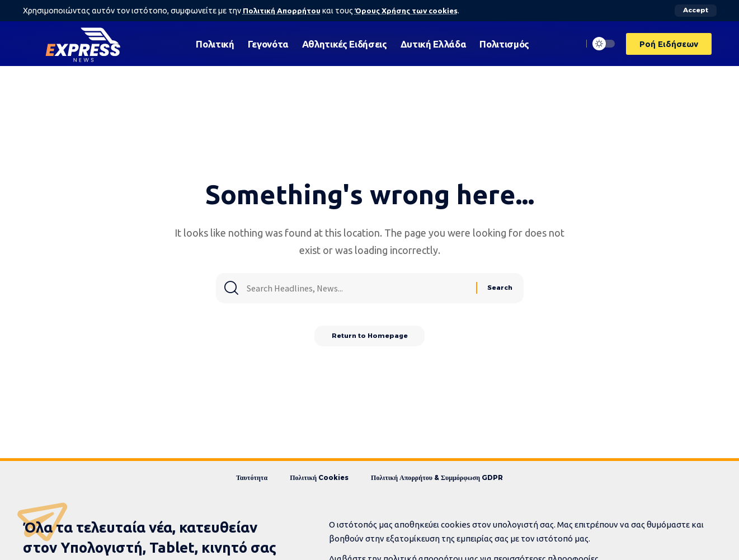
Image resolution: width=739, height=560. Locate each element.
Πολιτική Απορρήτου (283, 11)
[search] (571, 44)
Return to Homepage (369, 338)
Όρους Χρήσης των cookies (411, 11)
